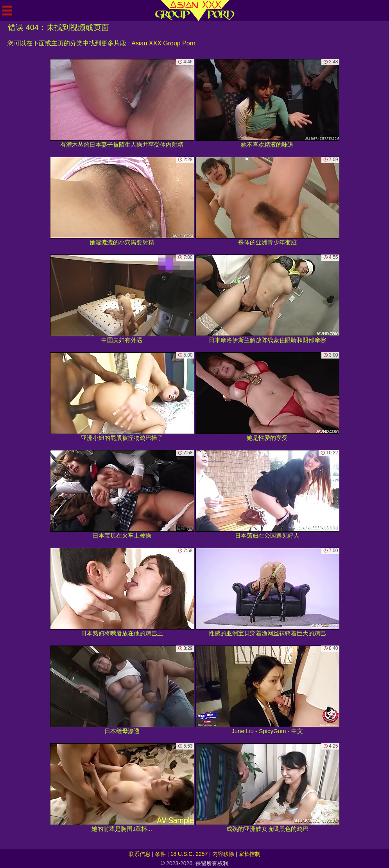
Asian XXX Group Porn (163, 43)
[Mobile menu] (7, 11)
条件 (160, 854)
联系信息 (140, 854)
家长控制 (249, 854)
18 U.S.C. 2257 (189, 854)
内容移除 (223, 854)
